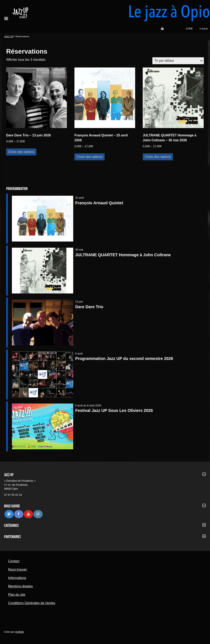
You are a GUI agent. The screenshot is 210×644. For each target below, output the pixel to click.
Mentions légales (21, 586)
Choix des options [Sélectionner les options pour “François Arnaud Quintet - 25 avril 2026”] (90, 157)
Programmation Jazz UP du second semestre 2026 (124, 359)
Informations (17, 578)
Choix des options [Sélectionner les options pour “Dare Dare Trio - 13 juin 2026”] (21, 152)
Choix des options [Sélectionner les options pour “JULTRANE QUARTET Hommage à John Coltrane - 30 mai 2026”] (158, 157)
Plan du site (17, 595)
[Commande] (178, 61)
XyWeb (19, 632)
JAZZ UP (9, 36)
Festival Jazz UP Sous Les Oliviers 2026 (114, 410)
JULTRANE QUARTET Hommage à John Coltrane (123, 255)
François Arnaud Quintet (99, 203)
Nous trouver (18, 569)
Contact (14, 561)
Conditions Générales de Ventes (32, 603)
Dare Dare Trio (89, 307)
